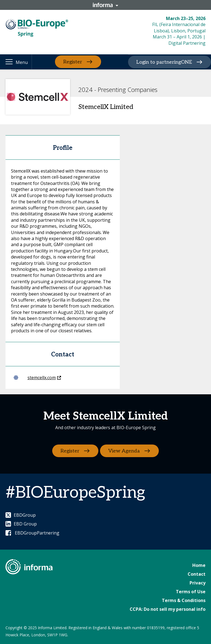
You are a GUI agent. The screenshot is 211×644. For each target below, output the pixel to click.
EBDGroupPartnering (32, 533)
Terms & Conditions (184, 600)
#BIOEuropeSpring (75, 493)
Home (199, 565)
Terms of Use (191, 592)
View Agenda (125, 451)
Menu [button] (22, 62)
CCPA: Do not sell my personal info (168, 609)
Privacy (198, 583)
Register (73, 62)
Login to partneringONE (164, 62)
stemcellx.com (37, 378)
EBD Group (21, 524)
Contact (197, 574)
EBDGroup (21, 515)
